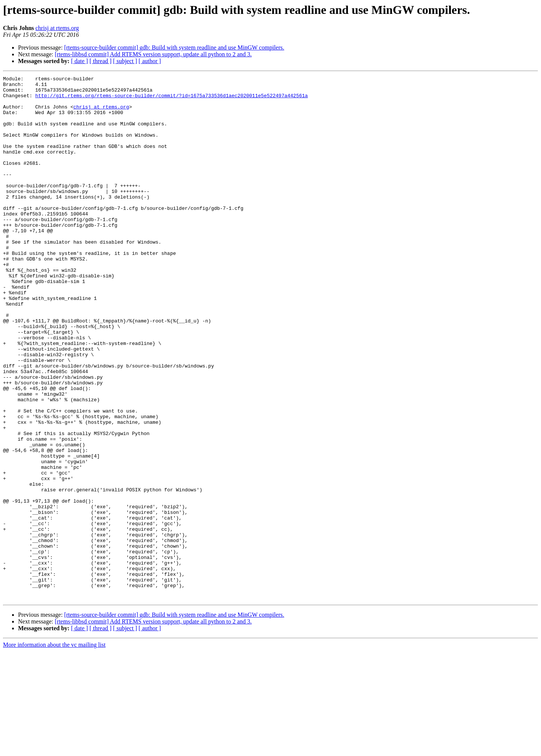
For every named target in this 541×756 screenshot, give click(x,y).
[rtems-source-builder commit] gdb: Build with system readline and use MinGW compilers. (174, 47)
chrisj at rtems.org (57, 28)
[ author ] (150, 61)
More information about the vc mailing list (54, 749)
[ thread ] (100, 61)
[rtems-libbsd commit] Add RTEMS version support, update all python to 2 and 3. (153, 54)
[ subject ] (125, 61)
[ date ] (79, 61)
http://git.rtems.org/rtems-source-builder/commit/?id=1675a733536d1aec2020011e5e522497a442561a (172, 100)
